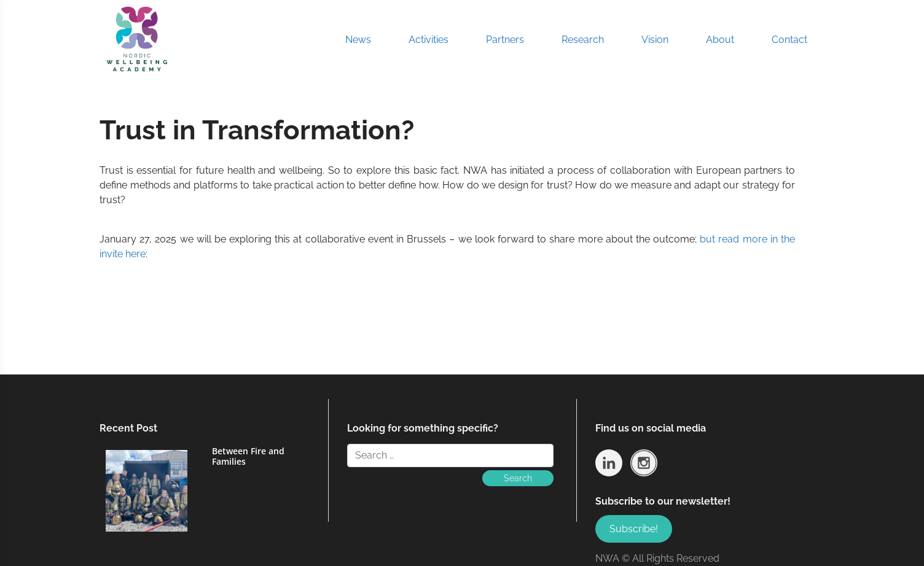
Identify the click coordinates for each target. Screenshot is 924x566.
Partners (505, 40)
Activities (429, 40)
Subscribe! (634, 529)
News (358, 40)
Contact (789, 40)
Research (583, 40)
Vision (655, 40)
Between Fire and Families (248, 456)
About (720, 40)
